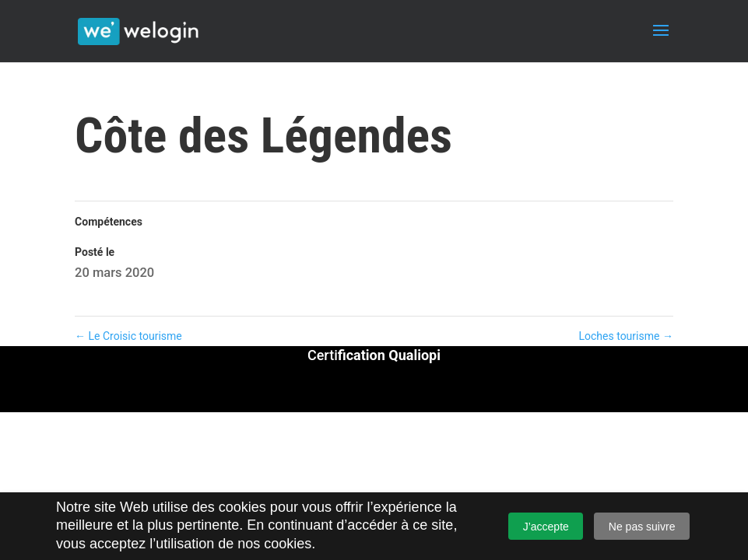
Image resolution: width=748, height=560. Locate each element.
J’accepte (546, 527)
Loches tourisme (626, 336)
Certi (374, 355)
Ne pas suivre (642, 527)
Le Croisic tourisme (128, 336)
